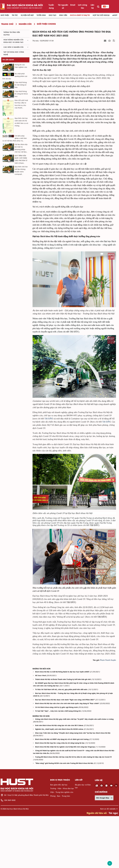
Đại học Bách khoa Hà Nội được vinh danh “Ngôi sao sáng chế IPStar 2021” (65, 752)
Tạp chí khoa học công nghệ (14, 53)
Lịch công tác (83, 6)
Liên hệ (92, 6)
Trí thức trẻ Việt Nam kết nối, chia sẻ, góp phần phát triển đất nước (61, 742)
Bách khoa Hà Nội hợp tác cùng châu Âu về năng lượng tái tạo (60, 795)
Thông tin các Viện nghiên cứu (21, 66)
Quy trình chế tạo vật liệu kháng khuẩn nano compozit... (21, 171)
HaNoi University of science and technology (24, 8)
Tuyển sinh (41, 15)
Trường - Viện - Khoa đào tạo (62, 840)
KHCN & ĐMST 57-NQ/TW (80, 15)
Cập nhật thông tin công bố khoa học (21, 94)
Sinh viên (63, 15)
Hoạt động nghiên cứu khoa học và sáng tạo (13, 41)
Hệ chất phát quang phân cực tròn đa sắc (15, 76)
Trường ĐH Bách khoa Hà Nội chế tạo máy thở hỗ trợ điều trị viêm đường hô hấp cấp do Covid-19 (73, 809)
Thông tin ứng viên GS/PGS (12, 34)
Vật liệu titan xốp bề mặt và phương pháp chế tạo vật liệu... (21, 148)
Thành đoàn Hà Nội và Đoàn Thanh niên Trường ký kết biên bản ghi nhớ (63, 731)
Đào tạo (53, 15)
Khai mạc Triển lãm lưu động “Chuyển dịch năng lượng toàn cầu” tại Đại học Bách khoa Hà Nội (73, 785)
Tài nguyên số (63, 6)
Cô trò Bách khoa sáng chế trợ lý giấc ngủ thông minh (56, 759)
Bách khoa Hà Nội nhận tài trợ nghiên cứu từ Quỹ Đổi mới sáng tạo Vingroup (65, 799)
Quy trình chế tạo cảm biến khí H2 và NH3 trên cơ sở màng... (21, 122)
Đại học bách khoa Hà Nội (25, 5)
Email (73, 5)
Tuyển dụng (51, 6)
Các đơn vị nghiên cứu (13, 47)
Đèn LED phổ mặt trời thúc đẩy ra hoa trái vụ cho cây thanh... (21, 104)
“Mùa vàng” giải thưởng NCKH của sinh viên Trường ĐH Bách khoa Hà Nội (64, 815)
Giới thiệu (5, 15)
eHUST (115, 15)
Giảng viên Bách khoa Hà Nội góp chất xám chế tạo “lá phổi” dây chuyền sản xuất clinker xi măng (74, 771)
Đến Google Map (104, 850)
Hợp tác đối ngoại (101, 15)
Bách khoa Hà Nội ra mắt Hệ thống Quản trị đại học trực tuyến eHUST (62, 724)
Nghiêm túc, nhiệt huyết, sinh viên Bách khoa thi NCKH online (59, 781)
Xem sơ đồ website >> (109, 861)
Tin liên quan (8, 60)
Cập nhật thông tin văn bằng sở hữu (21, 85)
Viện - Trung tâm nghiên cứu (62, 844)
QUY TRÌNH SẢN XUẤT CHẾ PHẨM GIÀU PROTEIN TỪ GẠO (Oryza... (21, 159)
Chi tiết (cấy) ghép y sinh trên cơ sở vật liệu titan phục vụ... (15, 138)
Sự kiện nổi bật (27, 15)
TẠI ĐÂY (48, 470)
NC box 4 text (41, 728)
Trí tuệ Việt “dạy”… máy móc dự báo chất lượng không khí (58, 763)
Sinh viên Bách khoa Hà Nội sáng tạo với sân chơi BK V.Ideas (59, 777)
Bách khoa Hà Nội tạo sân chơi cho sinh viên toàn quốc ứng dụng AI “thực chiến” (67, 756)
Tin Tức (15, 15)
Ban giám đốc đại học (59, 836)
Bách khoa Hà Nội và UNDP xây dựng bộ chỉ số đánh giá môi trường (62, 791)
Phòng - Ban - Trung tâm (60, 848)
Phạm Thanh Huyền (108, 712)
